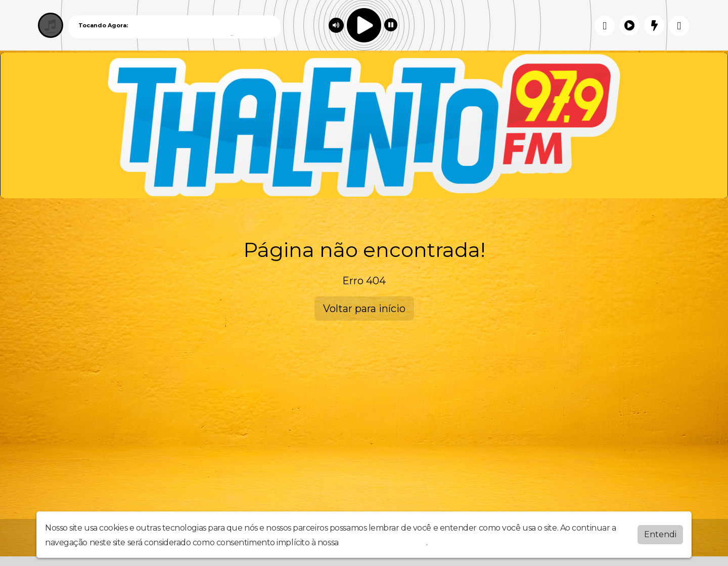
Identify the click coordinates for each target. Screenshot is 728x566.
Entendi (660, 534)
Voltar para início (364, 309)
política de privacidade (383, 542)
